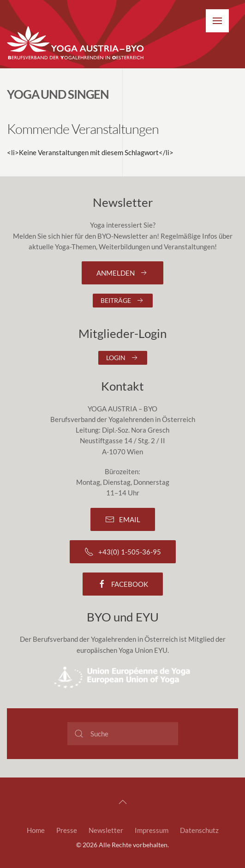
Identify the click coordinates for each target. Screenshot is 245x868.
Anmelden (122, 273)
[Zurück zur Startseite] (76, 43)
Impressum (152, 830)
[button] (217, 21)
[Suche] (123, 734)
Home (36, 830)
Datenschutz (199, 830)
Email (123, 519)
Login (123, 358)
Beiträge (123, 301)
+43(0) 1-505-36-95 (123, 552)
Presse (67, 830)
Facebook (123, 584)
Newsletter (106, 830)
